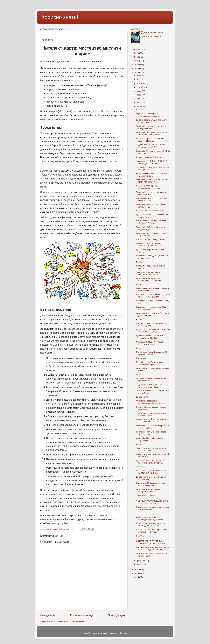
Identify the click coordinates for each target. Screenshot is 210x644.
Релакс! (140, 444)
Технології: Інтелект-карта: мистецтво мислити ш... (148, 273)
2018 (137, 72)
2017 (137, 569)
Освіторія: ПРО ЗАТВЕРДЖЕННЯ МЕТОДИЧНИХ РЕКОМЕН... (151, 133)
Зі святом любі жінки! (146, 495)
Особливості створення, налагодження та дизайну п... (151, 518)
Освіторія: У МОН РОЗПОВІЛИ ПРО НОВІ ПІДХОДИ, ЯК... (153, 181)
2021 (137, 61)
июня (139, 95)
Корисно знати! (60, 17)
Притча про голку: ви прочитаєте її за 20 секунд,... (152, 433)
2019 (137, 69)
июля (139, 91)
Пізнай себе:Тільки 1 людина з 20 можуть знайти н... (152, 353)
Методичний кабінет (154, 33)
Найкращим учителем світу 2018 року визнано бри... (151, 308)
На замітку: (141, 358)
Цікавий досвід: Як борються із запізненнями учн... (150, 363)
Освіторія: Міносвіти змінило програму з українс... (149, 490)
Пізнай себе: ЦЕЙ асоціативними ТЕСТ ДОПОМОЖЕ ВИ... (151, 421)
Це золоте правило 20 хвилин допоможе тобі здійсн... (150, 337)
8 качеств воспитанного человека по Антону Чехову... (153, 508)
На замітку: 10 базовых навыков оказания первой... (151, 484)
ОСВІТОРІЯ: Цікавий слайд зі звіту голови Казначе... (152, 555)
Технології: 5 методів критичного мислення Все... (151, 193)
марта (140, 106)
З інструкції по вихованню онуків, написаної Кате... (151, 414)
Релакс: (140, 110)
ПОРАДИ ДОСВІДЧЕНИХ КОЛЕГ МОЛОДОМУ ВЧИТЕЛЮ (151, 525)
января (140, 565)
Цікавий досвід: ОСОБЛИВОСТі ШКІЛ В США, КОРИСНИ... (151, 244)
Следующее (48, 615)
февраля (141, 561)
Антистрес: (141, 467)
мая (139, 99)
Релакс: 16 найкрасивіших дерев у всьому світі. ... (152, 408)
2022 (137, 57)
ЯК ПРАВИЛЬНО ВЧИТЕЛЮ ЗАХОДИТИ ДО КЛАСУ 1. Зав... (152, 542)
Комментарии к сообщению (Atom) (71, 621)
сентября (141, 87)
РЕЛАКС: (140, 284)
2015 (137, 577)
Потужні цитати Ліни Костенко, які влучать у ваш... (152, 324)
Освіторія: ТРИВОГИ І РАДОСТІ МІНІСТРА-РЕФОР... (151, 343)
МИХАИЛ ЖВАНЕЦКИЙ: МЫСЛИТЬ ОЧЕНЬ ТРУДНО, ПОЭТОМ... (152, 549)
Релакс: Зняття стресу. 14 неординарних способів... (149, 187)
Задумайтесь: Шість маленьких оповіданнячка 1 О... (150, 146)
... (137, 513)
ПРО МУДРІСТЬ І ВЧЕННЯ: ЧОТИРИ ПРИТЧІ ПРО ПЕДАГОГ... (153, 296)
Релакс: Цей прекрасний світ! (150, 211)
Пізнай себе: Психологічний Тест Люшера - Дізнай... (151, 222)
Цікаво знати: (142, 397)
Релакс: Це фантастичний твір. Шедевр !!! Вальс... (150, 140)
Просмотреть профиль (151, 36)
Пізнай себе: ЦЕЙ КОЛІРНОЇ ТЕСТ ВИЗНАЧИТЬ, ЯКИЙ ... (152, 472)
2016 (137, 573)
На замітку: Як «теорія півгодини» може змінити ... (152, 199)
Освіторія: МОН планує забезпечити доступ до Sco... (153, 314)
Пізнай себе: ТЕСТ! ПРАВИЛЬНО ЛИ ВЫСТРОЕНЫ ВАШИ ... (153, 331)
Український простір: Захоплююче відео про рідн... (152, 449)
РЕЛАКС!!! (141, 536)
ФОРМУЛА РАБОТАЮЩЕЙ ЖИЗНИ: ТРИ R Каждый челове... (153, 502)
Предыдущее (116, 615)
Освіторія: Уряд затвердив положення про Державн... (149, 279)
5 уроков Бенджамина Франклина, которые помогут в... (152, 531)
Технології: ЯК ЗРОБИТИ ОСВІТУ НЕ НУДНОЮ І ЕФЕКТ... (152, 162)
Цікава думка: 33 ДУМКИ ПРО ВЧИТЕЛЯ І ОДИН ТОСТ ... (150, 462)
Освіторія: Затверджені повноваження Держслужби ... (151, 402)
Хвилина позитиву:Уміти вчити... (151, 157)
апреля (140, 103)
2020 (137, 65)
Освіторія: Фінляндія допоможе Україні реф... (150, 439)
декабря (141, 76)
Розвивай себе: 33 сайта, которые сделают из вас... (152, 175)
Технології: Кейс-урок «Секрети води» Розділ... (150, 228)
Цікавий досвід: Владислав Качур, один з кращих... (152, 121)
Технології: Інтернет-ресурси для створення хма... (151, 127)
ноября (140, 79)
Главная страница (82, 615)
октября (141, 83)
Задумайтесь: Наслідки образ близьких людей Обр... (150, 386)
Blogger (123, 633)
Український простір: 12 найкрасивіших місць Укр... (149, 115)
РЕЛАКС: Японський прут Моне (151, 240)
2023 (137, 53)
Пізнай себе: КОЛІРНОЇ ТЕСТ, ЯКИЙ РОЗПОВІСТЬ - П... (153, 456)
